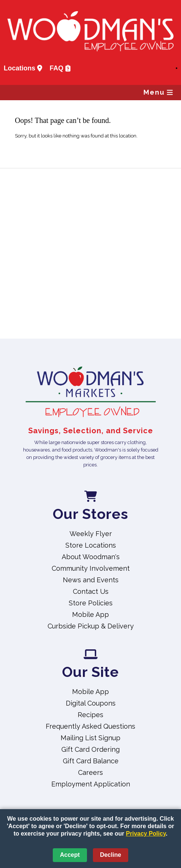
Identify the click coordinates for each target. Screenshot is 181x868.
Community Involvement (91, 568)
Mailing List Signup (90, 738)
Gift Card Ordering (90, 749)
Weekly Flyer (91, 534)
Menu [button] (158, 92)
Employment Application (91, 784)
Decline (111, 855)
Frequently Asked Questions (90, 726)
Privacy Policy (146, 834)
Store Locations (91, 545)
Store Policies (91, 603)
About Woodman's (91, 557)
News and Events (91, 580)
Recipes (90, 715)
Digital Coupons (91, 703)
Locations (23, 68)
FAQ (60, 68)
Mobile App (90, 614)
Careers (90, 772)
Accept (70, 855)
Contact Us (91, 591)
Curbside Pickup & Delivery (91, 626)
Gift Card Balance (91, 761)
